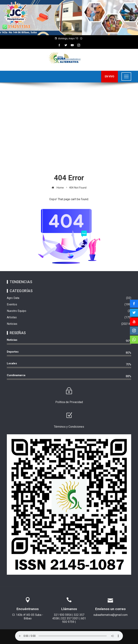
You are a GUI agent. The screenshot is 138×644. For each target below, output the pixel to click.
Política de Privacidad (69, 402)
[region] (69, 18)
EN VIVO (110, 76)
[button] (6, 18)
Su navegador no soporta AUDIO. (69, 636)
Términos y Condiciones (69, 427)
